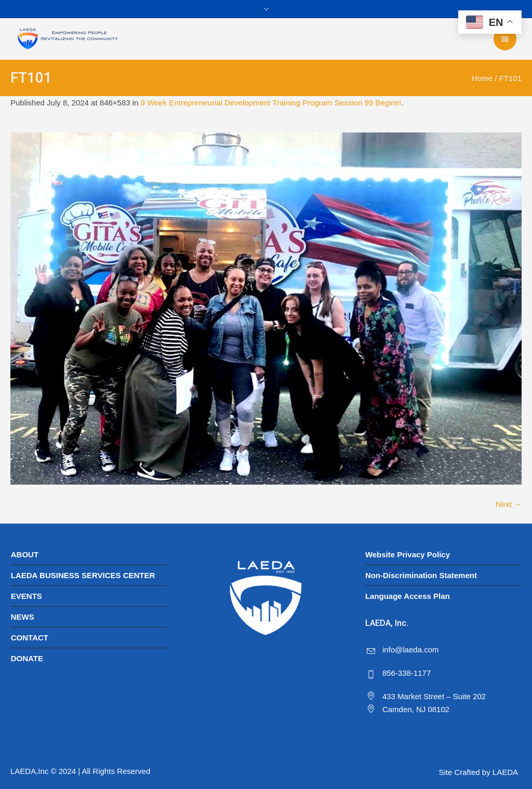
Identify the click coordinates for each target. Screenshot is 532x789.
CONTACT (30, 638)
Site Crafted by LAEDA (478, 772)
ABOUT (25, 554)
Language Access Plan (408, 596)
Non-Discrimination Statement (421, 575)
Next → (509, 504)
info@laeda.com (411, 650)
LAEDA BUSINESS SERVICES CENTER (83, 575)
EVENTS (26, 596)
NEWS (23, 617)
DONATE (27, 658)
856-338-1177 (407, 673)
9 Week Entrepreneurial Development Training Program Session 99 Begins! (271, 103)
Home (482, 78)
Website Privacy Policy (408, 554)
